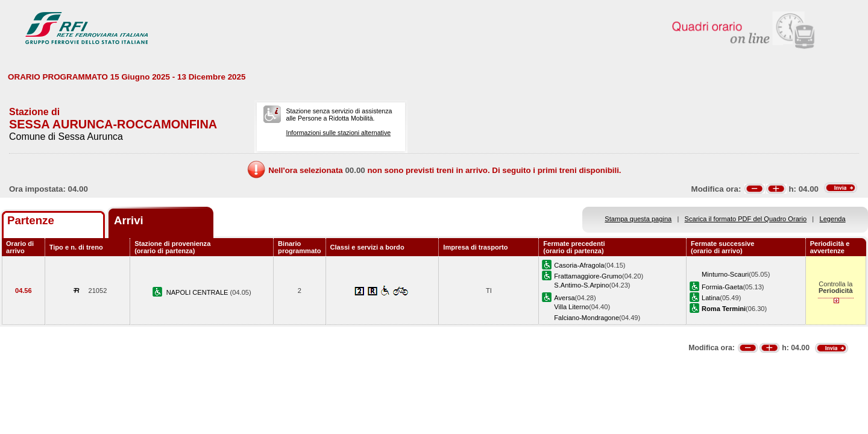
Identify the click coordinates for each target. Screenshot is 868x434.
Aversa (564, 298)
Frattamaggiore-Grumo (588, 276)
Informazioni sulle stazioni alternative (338, 133)
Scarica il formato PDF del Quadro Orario (746, 219)
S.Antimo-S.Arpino (581, 285)
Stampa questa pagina (638, 219)
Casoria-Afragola (579, 265)
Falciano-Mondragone (587, 318)
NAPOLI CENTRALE (198, 292)
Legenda (833, 219)
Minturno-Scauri (725, 274)
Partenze (31, 220)
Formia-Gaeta (722, 287)
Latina (711, 298)
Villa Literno (571, 307)
